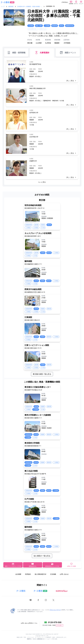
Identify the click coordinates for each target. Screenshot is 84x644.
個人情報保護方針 (41, 574)
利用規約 (28, 574)
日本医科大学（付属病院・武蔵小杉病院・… (30, 7)
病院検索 (11, 7)
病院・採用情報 (16, 53)
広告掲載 (53, 574)
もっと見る (42, 182)
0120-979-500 (55, 622)
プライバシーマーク (55, 610)
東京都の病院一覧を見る (42, 374)
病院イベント (68, 53)
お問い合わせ (64, 574)
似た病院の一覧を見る (42, 556)
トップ (3, 7)
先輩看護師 (42, 53)
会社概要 (18, 574)
